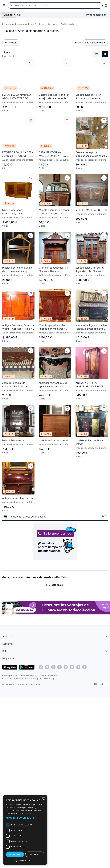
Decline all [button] (35, 854)
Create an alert (55, 585)
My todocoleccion (96, 15)
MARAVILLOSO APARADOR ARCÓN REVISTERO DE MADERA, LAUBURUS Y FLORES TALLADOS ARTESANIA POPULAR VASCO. (17, 97)
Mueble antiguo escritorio (53, 440)
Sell (19, 15)
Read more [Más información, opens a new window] (27, 814)
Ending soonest (94, 43)
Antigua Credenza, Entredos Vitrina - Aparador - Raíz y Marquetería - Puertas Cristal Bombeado (18, 327)
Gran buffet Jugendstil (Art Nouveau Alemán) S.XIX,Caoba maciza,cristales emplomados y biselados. (54, 270)
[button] (25, 818)
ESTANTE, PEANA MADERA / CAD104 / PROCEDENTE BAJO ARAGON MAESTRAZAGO (18, 154)
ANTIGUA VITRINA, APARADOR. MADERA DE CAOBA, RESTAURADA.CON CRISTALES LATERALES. (91, 385)
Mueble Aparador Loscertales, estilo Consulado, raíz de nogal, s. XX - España (18, 212)
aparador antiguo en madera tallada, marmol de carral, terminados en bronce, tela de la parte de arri (91, 327)
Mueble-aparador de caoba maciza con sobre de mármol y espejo (54, 212)
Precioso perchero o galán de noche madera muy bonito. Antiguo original (17, 270)
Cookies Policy (47, 678)
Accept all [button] (15, 854)
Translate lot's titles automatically (25, 517)
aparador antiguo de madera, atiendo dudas (15, 385)
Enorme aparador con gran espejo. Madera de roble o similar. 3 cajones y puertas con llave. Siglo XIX (54, 97)
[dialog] (25, 830)
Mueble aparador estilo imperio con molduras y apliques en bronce (52, 327)
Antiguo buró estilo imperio (18, 498)
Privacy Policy (32, 678)
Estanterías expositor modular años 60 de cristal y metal (92, 154)
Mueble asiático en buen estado (89, 442)
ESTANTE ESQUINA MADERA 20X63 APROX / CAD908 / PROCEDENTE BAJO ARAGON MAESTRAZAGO (53, 154)
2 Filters (11, 43)
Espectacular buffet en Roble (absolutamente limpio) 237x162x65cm (89, 97)
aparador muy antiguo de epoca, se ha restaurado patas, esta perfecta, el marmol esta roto (53, 385)
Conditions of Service (13, 678)
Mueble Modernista (13, 440)
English (100, 684)
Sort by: (77, 43)
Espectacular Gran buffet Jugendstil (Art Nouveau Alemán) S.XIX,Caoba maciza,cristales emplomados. (90, 270)
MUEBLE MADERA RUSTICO (91, 210)
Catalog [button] (8, 15)
